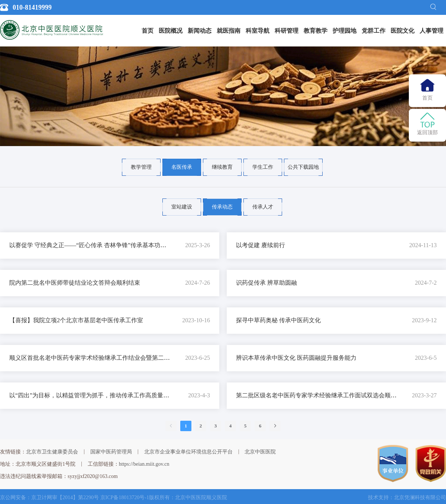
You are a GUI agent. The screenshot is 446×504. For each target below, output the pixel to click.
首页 (148, 31)
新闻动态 (200, 31)
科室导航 (258, 31)
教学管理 (141, 167)
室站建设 (182, 207)
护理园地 (345, 31)
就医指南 (229, 31)
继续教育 (222, 167)
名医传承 (182, 167)
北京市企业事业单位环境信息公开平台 (188, 452)
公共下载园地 (303, 167)
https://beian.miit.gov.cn (144, 464)
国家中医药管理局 (111, 452)
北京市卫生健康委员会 (52, 452)
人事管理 (432, 31)
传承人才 (263, 207)
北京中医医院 (260, 452)
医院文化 (403, 31)
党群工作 (374, 31)
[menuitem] (148, 31)
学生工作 (263, 167)
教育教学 (316, 31)
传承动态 (222, 207)
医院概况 (171, 31)
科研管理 (287, 31)
